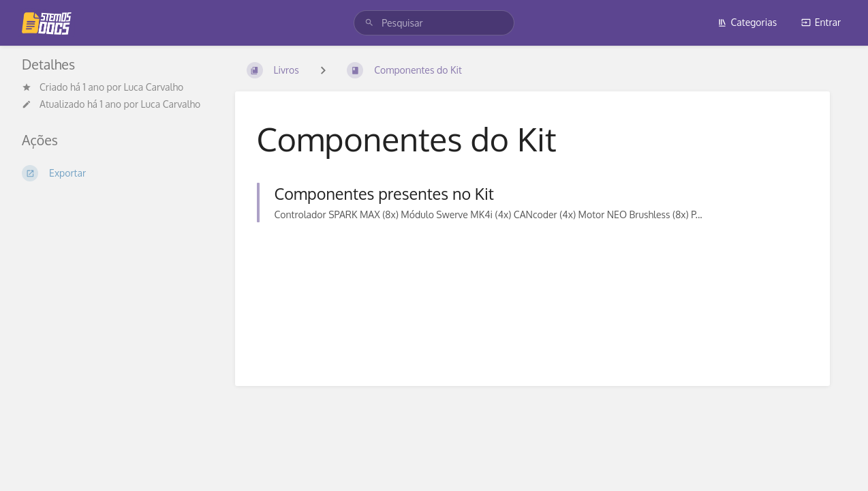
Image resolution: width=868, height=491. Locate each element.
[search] (434, 23)
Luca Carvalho (154, 87)
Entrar (821, 22)
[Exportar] (118, 173)
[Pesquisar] (369, 23)
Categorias (747, 22)
